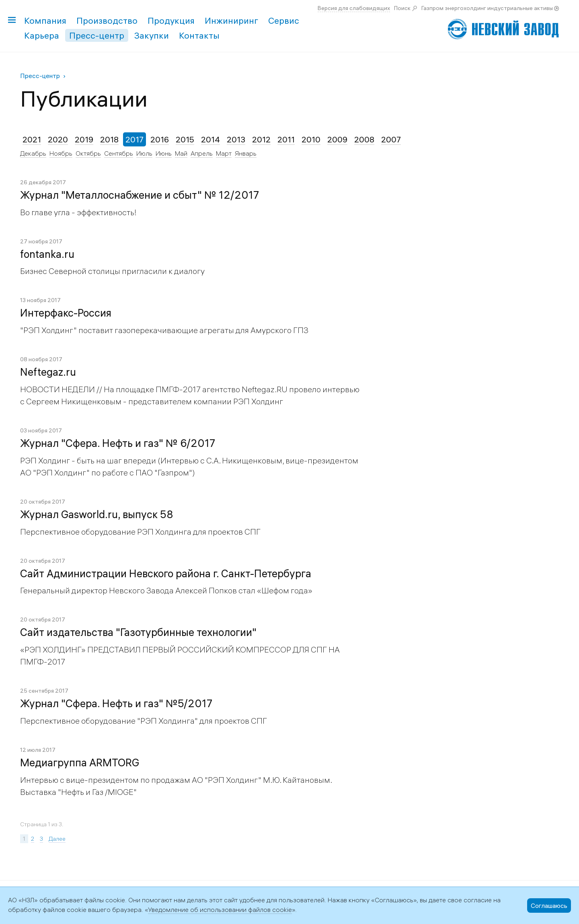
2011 (286, 139)
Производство (107, 21)
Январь (246, 153)
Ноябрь (61, 153)
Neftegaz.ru (48, 372)
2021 (32, 139)
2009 (337, 139)
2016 (160, 139)
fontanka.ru (47, 254)
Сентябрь (119, 153)
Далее (57, 839)
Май (181, 153)
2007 (391, 139)
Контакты (199, 35)
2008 (364, 139)
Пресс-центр (97, 35)
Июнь (164, 153)
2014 (210, 139)
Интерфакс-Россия (66, 313)
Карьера (42, 35)
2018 (109, 139)
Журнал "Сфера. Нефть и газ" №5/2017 (116, 704)
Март (224, 153)
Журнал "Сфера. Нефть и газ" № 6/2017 (118, 443)
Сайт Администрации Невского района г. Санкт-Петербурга (166, 574)
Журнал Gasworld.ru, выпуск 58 (97, 514)
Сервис (284, 21)
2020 (58, 139)
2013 (236, 139)
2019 (84, 139)
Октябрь (88, 153)
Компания (45, 21)
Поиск (402, 8)
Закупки (152, 35)
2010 (311, 139)
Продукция (171, 21)
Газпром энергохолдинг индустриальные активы (487, 8)
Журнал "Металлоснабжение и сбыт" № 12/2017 (140, 195)
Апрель (202, 153)
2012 (261, 139)
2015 (185, 139)
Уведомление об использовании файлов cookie (220, 910)
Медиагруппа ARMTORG (80, 763)
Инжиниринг (231, 21)
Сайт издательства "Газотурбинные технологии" (138, 632)
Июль (144, 153)
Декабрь (33, 153)
